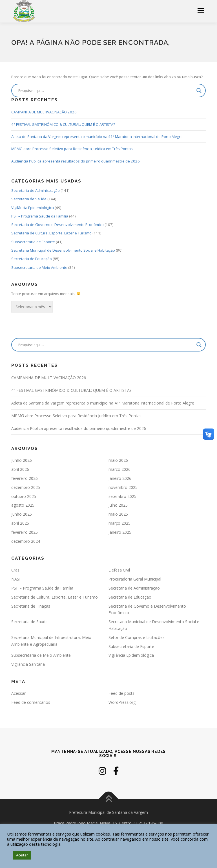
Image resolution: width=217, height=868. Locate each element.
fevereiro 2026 (25, 478)
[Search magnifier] (199, 91)
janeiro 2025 (120, 532)
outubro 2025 (24, 496)
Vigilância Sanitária (28, 664)
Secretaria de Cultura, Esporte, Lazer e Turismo (51, 233)
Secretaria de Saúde (29, 199)
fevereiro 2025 (25, 532)
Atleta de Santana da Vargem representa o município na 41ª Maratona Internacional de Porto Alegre (97, 137)
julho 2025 (118, 505)
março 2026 (119, 469)
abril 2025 (20, 523)
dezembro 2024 (26, 541)
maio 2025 (118, 514)
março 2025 (119, 523)
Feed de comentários (31, 702)
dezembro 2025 (26, 487)
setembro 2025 (122, 496)
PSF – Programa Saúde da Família (40, 216)
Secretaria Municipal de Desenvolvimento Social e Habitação (63, 250)
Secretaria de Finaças (31, 606)
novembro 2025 (123, 487)
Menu (201, 10)
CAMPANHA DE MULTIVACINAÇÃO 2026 (44, 112)
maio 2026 (118, 460)
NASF (16, 579)
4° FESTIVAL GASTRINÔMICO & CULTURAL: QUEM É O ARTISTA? (63, 124)
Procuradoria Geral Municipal (135, 579)
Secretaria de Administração (36, 190)
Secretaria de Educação (32, 259)
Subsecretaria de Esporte (33, 242)
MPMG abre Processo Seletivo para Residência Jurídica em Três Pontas (72, 149)
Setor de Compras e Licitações (137, 637)
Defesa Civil (119, 570)
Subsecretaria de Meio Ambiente (39, 267)
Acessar (18, 693)
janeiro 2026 (120, 478)
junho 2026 (22, 460)
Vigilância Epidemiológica (33, 208)
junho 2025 (22, 514)
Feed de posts (121, 693)
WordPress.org (122, 702)
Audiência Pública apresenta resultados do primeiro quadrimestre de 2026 (76, 161)
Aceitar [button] (22, 855)
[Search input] (106, 91)
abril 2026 (20, 469)
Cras (15, 570)
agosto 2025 (23, 505)
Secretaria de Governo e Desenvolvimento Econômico (57, 225)
